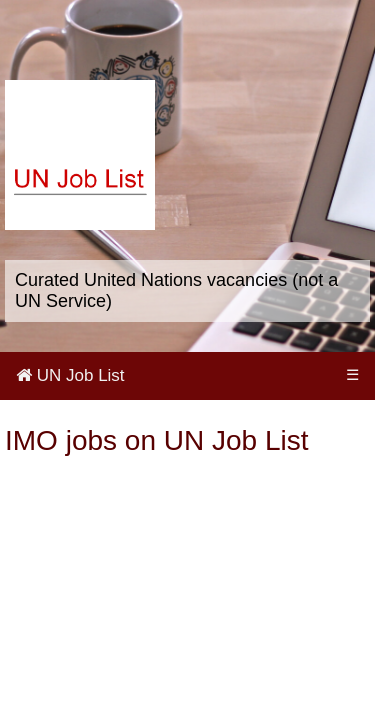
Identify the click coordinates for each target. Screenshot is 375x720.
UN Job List (70, 375)
